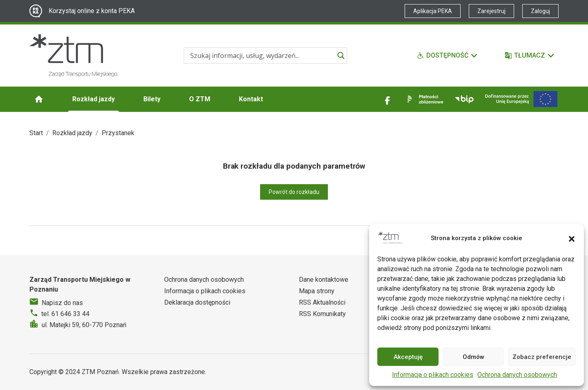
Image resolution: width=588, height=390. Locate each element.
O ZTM (200, 99)
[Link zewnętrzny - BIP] (464, 99)
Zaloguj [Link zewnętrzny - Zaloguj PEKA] (540, 11)
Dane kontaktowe (324, 280)
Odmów (473, 357)
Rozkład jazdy (94, 99)
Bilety (152, 99)
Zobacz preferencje (542, 357)
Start (36, 133)
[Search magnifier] (341, 56)
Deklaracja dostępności (197, 302)
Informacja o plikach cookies (433, 375)
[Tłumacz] (530, 56)
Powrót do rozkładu (294, 192)
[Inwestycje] (521, 99)
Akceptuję (408, 357)
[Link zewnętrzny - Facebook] (388, 99)
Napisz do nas (62, 303)
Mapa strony (317, 291)
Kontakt (251, 99)
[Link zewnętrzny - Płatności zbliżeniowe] (424, 99)
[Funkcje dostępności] (448, 56)
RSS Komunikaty (322, 314)
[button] (572, 238)
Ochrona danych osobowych (517, 375)
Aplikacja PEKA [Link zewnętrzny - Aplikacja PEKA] (433, 11)
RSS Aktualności (322, 302)
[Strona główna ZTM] (73, 56)
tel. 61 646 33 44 (65, 314)
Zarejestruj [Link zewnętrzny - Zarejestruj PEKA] (491, 11)
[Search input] (262, 56)
